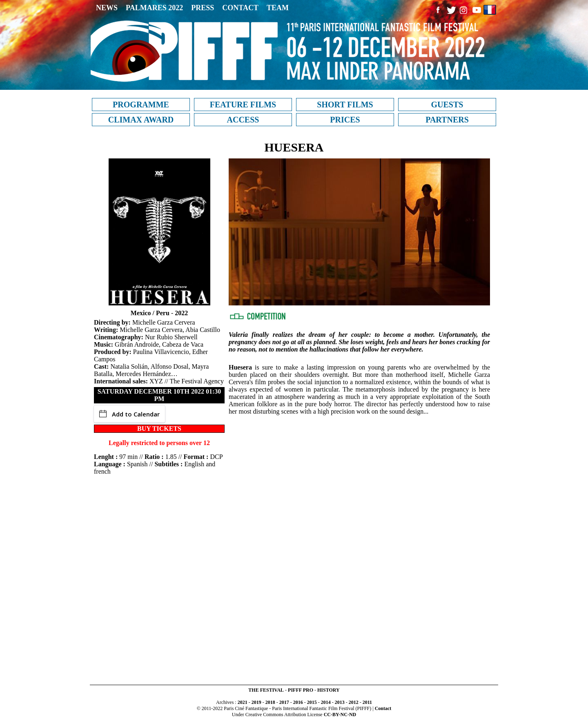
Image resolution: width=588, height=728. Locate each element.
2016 (298, 702)
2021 (243, 702)
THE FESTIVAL (266, 690)
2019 (256, 702)
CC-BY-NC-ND (340, 715)
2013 (340, 702)
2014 (326, 702)
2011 (367, 702)
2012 (354, 702)
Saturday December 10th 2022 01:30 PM (159, 395)
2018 (270, 702)
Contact (383, 708)
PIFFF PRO (301, 690)
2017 (284, 702)
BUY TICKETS (159, 429)
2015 (312, 702)
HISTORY (329, 690)
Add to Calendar (129, 414)
